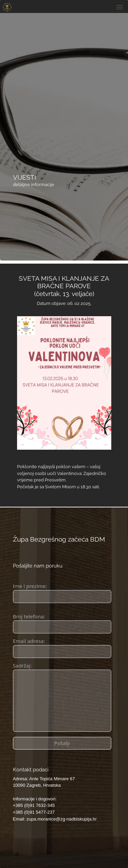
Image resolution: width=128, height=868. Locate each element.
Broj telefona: (29, 616)
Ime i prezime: (30, 586)
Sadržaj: (22, 666)
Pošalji (62, 743)
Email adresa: (29, 641)
